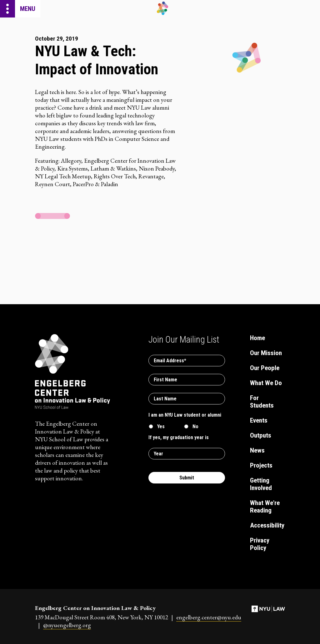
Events (259, 420)
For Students (262, 402)
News (257, 450)
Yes (161, 426)
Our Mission (266, 353)
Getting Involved (261, 484)
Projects (261, 465)
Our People (265, 368)
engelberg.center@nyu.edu (209, 617)
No (195, 426)
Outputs (261, 435)
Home (257, 338)
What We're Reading (265, 507)
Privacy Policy (260, 544)
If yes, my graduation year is (179, 437)
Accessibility (267, 525)
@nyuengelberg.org (67, 625)
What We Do (266, 383)
